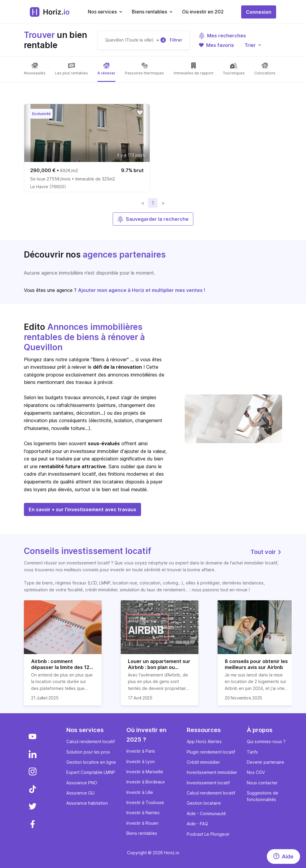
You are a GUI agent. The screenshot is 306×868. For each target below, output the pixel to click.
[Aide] (283, 856)
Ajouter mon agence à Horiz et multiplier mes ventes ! (142, 290)
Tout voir (266, 552)
